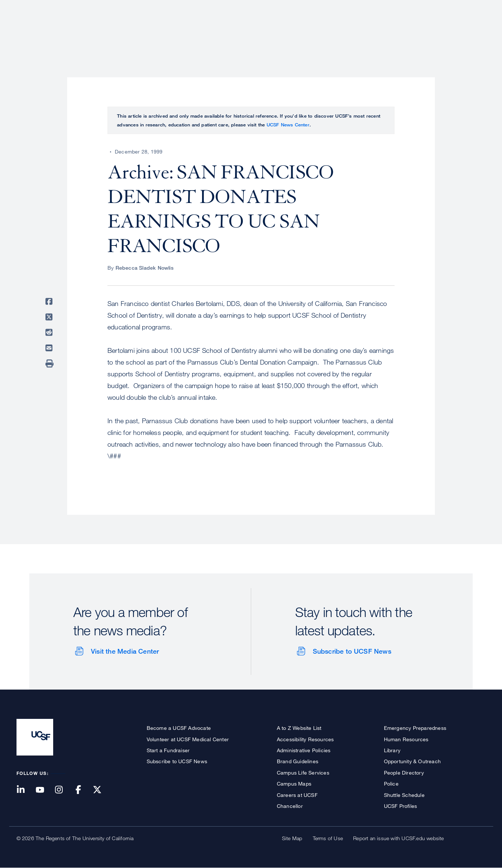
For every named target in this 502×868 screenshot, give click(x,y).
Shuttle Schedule (404, 795)
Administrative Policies (304, 750)
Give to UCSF (458, 8)
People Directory (404, 773)
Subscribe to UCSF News (352, 651)
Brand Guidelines (298, 761)
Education (383, 31)
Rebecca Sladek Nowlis (144, 268)
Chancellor (290, 806)
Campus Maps (294, 784)
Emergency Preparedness (415, 728)
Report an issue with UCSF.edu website (398, 838)
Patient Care (294, 31)
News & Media (432, 31)
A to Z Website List (299, 728)
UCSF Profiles (401, 806)
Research (340, 31)
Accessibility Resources (305, 739)
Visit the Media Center (125, 651)
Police (391, 784)
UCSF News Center (288, 125)
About (253, 31)
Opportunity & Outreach (412, 761)
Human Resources (406, 739)
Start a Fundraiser (168, 750)
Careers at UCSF (297, 795)
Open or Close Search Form (473, 32)
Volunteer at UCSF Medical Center (188, 739)
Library (392, 750)
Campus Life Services (303, 773)
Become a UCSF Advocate (179, 728)
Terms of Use (328, 838)
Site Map (292, 838)
